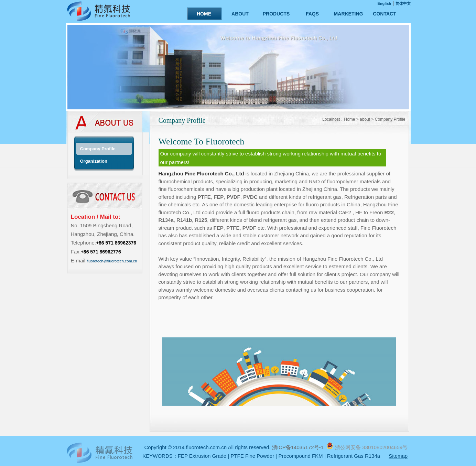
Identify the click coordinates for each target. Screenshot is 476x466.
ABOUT (240, 14)
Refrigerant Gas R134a (354, 456)
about (365, 119)
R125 (201, 220)
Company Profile (390, 119)
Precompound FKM (300, 456)
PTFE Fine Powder (252, 456)
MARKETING (349, 14)
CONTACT (384, 14)
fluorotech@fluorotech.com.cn (112, 261)
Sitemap (398, 456)
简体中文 (403, 3)
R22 (389, 212)
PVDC (250, 197)
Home (349, 119)
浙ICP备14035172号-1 (299, 447)
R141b (184, 220)
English (385, 3)
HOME (204, 14)
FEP (219, 197)
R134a (166, 220)
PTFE (204, 197)
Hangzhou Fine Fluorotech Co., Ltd (201, 174)
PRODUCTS (276, 14)
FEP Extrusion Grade (202, 456)
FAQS (312, 14)
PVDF (234, 197)
